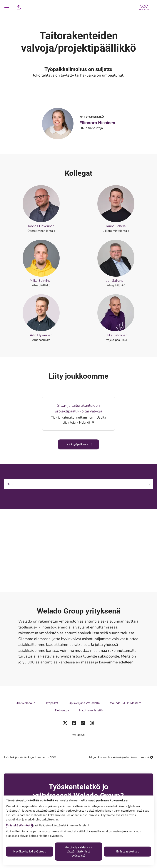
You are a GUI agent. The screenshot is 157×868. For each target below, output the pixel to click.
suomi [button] (147, 757)
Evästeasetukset (127, 852)
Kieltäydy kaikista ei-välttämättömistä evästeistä (78, 852)
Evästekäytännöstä (19, 825)
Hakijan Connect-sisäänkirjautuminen (112, 757)
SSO (53, 757)
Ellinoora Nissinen (97, 123)
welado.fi (78, 735)
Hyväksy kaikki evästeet (29, 852)
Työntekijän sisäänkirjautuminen (25, 757)
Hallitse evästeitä (91, 710)
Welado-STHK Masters (126, 703)
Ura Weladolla (25, 703)
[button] (19, 7)
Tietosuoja (62, 710)
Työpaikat (52, 703)
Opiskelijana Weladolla (84, 703)
